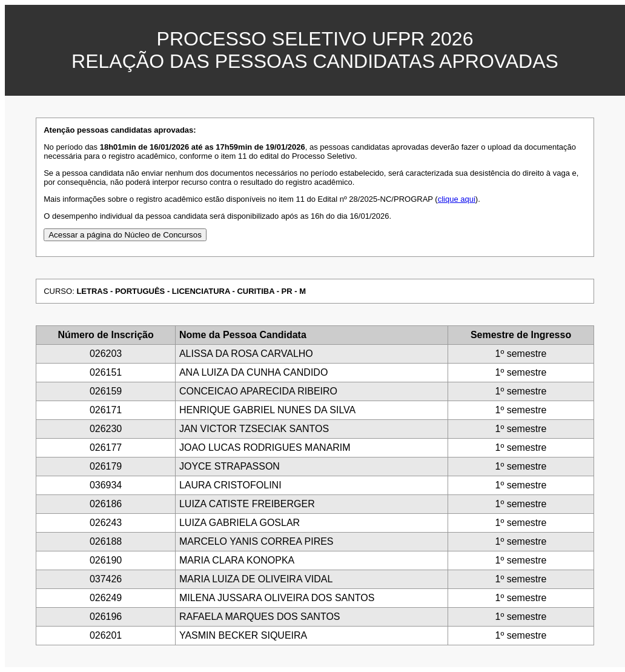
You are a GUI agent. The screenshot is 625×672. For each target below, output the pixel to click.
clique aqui (457, 199)
